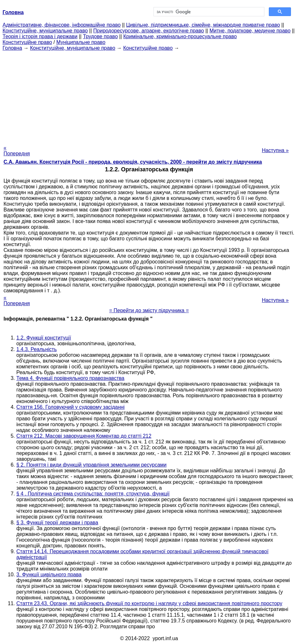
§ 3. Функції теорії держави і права (57, 523)
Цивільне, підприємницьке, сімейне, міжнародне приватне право (203, 25)
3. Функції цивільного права (49, 575)
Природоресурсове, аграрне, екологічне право (149, 31)
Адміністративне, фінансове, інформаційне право (62, 25)
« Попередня (17, 151)
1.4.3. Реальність (37, 349)
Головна (12, 48)
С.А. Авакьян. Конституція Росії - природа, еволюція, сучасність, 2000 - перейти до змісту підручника (133, 162)
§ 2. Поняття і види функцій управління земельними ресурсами (91, 465)
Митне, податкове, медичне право (250, 31)
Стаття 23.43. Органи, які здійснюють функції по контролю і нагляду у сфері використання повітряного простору (149, 603)
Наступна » (275, 150)
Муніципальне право (81, 42)
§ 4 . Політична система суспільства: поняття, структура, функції (93, 494)
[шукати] (208, 12)
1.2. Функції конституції (44, 338)
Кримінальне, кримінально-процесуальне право (180, 36)
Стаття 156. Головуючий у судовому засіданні (70, 407)
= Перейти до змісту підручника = (149, 310)
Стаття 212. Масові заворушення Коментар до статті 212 (84, 436)
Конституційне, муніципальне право (45, 31)
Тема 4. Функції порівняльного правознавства (70, 378)
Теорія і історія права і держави (40, 36)
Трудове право (100, 36)
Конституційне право (27, 42)
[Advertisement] (149, 96)
